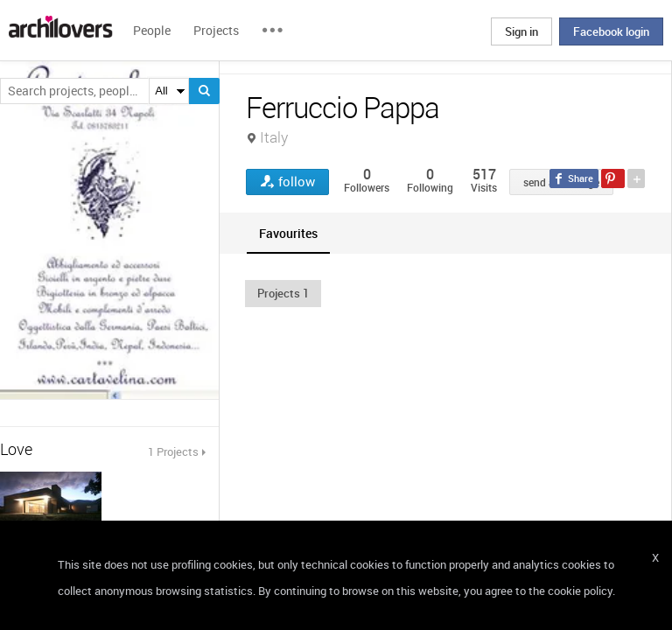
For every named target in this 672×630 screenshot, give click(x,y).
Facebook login (611, 31)
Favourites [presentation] (288, 233)
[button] (283, 293)
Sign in (521, 31)
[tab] (288, 233)
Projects (216, 30)
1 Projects (173, 451)
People (152, 30)
